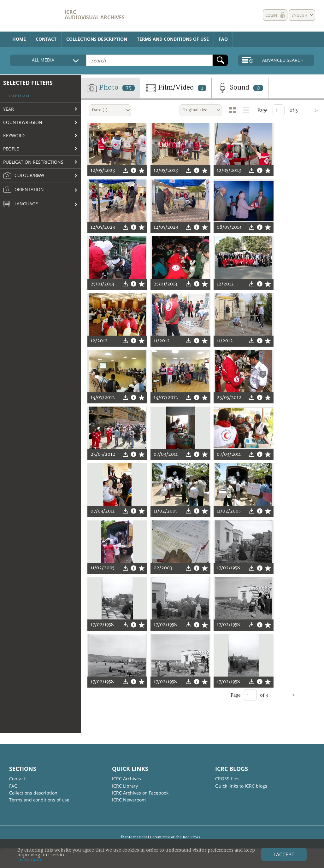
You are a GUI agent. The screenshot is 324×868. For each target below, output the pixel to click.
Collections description (97, 39)
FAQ (223, 39)
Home (19, 39)
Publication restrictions (33, 162)
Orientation (24, 190)
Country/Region (23, 122)
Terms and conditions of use (173, 39)
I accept (284, 854)
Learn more (30, 860)
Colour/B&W (24, 176)
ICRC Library (125, 786)
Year (9, 109)
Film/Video (176, 88)
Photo (110, 88)
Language (21, 204)
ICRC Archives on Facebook (140, 793)
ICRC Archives (127, 779)
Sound (240, 88)
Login (271, 15)
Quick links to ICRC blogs (241, 786)
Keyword (14, 135)
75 (129, 88)
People (11, 149)
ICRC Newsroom (129, 800)
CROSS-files (227, 779)
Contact (46, 39)
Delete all (19, 96)
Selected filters (28, 83)
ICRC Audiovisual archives (95, 15)
